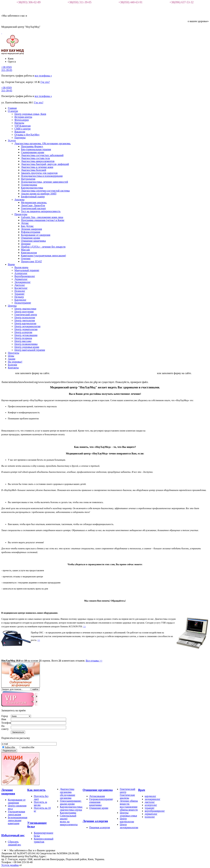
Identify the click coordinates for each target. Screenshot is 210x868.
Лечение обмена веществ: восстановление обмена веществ (129, 805)
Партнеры (20, 138)
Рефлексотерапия (31, 232)
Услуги (12, 141)
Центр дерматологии (26, 329)
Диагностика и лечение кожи (37, 167)
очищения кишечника (95, 804)
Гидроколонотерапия (101, 799)
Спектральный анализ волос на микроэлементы (69, 820)
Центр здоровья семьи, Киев (30, 114)
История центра (23, 117)
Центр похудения (24, 312)
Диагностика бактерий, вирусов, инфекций (45, 164)
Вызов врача (21, 267)
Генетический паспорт (33, 208)
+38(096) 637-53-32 (182, 2)
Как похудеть (36, 790)
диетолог (150, 802)
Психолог (20, 291)
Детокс (25, 223)
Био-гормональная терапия (36, 149)
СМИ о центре (23, 129)
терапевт (150, 808)
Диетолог (20, 285)
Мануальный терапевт (27, 270)
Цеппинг (26, 244)
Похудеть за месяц (40, 804)
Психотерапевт (23, 303)
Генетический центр (26, 315)
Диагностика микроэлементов (38, 161)
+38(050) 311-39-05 (79, 2)
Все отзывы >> (94, 661)
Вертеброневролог (25, 276)
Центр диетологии (25, 320)
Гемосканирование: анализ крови (71, 802)
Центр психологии (25, 317)
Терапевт (19, 294)
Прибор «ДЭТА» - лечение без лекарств (43, 247)
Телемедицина (29, 185)
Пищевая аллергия (100, 827)
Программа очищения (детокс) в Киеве (43, 220)
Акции (12, 359)
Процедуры (21, 214)
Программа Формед (32, 146)
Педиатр (19, 297)
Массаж (25, 250)
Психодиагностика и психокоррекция (42, 176)
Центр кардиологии (25, 323)
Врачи (11, 264)
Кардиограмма (68, 813)
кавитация (14, 823)
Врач (142, 790)
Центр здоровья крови (27, 347)
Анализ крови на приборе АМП (39, 194)
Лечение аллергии (95, 821)
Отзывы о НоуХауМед (27, 135)
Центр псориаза (23, 338)
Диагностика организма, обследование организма (68, 794)
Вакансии (20, 132)
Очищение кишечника (33, 241)
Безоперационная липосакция (18, 819)
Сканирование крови (33, 152)
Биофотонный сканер (33, 197)
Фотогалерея (22, 120)
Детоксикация (97, 796)
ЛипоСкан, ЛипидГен (33, 205)
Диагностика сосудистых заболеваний (42, 155)
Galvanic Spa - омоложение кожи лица (42, 217)
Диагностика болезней (34, 170)
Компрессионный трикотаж (44, 840)
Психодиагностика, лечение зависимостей (44, 182)
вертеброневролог (155, 811)
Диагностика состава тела (35, 158)
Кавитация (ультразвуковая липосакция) (43, 256)
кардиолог (150, 796)
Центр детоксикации (26, 335)
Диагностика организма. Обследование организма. (43, 143)
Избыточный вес (13, 835)
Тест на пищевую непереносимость (41, 211)
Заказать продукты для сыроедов (39, 173)
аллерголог (151, 805)
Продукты (14, 353)
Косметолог (21, 288)
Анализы (19, 200)
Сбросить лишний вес (15, 843)
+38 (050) (7, 69)
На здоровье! (15, 362)
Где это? (45, 82)
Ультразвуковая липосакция (16, 813)
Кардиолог (20, 300)
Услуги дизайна (10, 865)
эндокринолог (152, 799)
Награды (19, 123)
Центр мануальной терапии (30, 350)
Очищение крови (31, 238)
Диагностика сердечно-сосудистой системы (45, 191)
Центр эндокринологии (27, 326)
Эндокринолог (23, 282)
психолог (150, 817)
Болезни (12, 365)
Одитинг (26, 258)
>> (84, 627)
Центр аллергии (23, 332)
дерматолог (151, 814)
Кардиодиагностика (32, 188)
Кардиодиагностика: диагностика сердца (71, 808)
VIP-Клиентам (22, 126)
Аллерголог (21, 273)
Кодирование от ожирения (36, 235)
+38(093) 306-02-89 (28, 2)
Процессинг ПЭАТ (31, 261)
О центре (13, 111)
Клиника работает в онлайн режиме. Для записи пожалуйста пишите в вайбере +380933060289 (107, 373)
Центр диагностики (25, 309)
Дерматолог (21, 279)
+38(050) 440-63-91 (131, 2)
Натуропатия (28, 179)
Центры (12, 306)
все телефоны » (43, 76)
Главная (12, 108)
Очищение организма (98, 790)
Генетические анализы (127, 796)
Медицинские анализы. (34, 202)
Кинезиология (29, 253)
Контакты (13, 368)
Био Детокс (27, 226)
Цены (11, 356)
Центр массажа (23, 341)
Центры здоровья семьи (128, 814)
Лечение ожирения (31, 229)
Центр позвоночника (26, 344)
